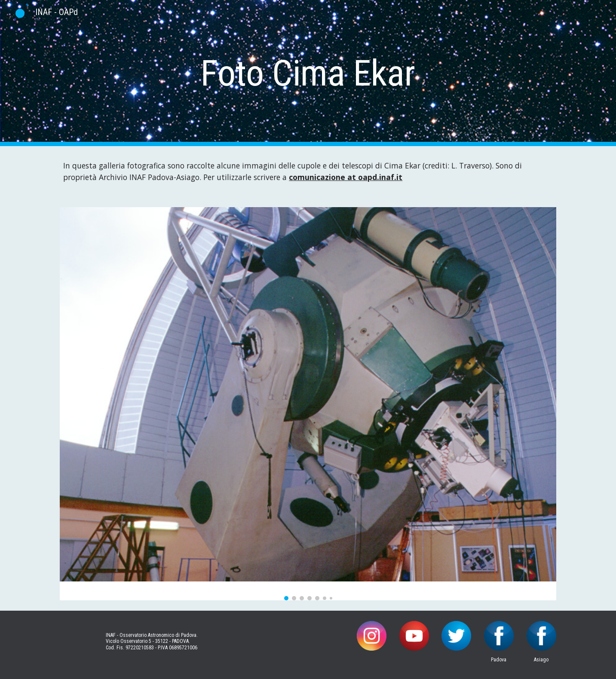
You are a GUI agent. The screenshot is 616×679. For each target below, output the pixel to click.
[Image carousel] (308, 404)
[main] (308, 73)
